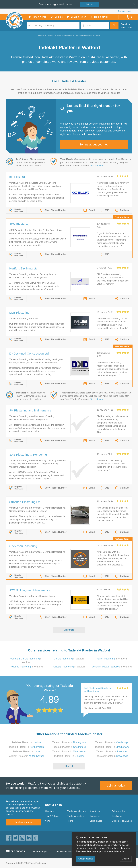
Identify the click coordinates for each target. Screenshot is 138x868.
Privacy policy (119, 811)
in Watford (69, 659)
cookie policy (98, 851)
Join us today (116, 786)
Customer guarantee (122, 821)
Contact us (95, 816)
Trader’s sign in (125, 11)
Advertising (95, 811)
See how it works (23, 822)
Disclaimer (117, 816)
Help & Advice (52, 816)
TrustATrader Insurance (66, 852)
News (48, 821)
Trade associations (76, 811)
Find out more (97, 166)
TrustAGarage (40, 852)
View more (69, 630)
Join (90, 4)
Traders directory (76, 816)
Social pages (96, 821)
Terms (70, 821)
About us (49, 811)
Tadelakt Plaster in (26, 742)
